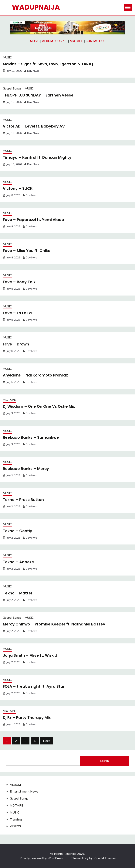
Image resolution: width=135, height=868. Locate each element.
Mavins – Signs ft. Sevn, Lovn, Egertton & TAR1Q (48, 64)
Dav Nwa (33, 71)
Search (104, 761)
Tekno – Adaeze (18, 562)
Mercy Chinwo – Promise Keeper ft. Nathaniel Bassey (54, 624)
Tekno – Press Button (23, 500)
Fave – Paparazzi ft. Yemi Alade (33, 220)
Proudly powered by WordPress (42, 858)
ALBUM (47, 41)
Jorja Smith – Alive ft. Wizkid (30, 655)
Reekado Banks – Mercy (26, 469)
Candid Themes (105, 858)
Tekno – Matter (18, 593)
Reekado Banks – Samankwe (31, 437)
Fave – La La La (17, 313)
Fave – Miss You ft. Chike (27, 251)
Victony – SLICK (18, 188)
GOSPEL (61, 41)
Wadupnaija (36, 7)
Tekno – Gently (17, 531)
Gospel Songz (12, 88)
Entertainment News (24, 791)
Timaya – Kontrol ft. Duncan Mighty (37, 157)
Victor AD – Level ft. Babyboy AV (34, 126)
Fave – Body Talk (19, 282)
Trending (16, 819)
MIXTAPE (76, 41)
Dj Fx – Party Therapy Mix (27, 718)
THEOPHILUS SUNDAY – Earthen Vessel (39, 95)
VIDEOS (15, 826)
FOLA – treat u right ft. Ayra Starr (34, 686)
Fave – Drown (16, 344)
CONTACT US (95, 41)
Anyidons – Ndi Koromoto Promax (35, 375)
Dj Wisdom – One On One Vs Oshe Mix (39, 406)
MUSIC (35, 41)
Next (46, 741)
